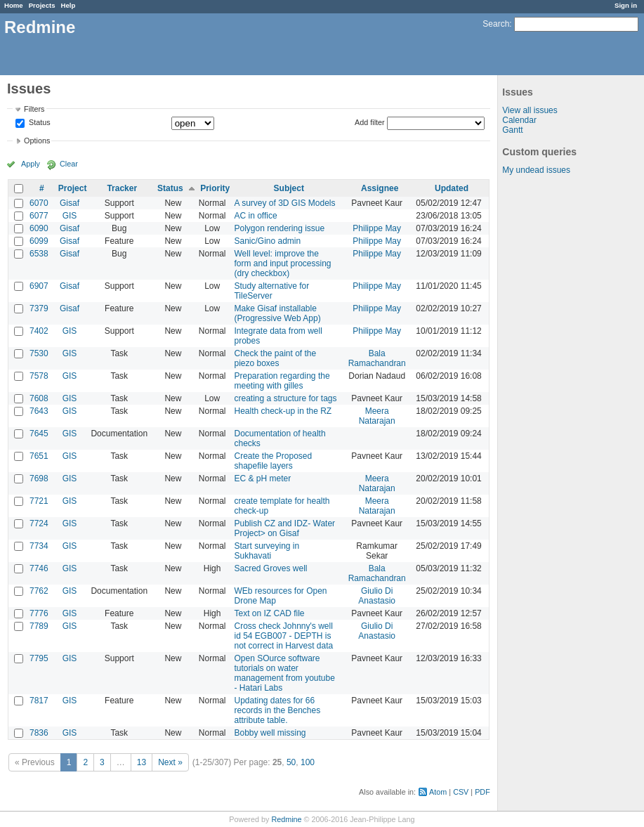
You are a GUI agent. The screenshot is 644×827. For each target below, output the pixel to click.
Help (68, 5)
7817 (39, 701)
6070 (39, 203)
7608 (39, 398)
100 (308, 762)
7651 (39, 456)
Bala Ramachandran (377, 358)
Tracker (122, 188)
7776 (39, 613)
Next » (170, 762)
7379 (39, 308)
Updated (452, 188)
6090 (39, 228)
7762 (39, 591)
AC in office (255, 216)
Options (37, 141)
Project (73, 188)
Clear (69, 164)
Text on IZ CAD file (269, 613)
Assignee (380, 188)
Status (39, 123)
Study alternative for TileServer (271, 291)
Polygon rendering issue (279, 228)
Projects (42, 5)
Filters (34, 109)
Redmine (286, 819)
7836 (39, 733)
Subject (289, 188)
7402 (39, 331)
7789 (39, 626)
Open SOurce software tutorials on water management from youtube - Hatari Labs (284, 673)
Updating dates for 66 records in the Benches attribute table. (277, 710)
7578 (39, 376)
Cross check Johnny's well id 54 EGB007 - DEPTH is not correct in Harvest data (283, 636)
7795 (39, 658)
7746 (39, 568)
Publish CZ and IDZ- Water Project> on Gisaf (284, 528)
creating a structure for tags (285, 398)
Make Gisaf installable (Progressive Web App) (277, 313)
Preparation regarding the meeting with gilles (282, 381)
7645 (39, 434)
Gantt (512, 130)
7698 (39, 478)
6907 (39, 286)
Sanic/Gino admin (267, 241)
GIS (70, 216)
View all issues (530, 110)
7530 (39, 353)
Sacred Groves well (270, 568)
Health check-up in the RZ (283, 411)
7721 (39, 501)
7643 (39, 411)
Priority (215, 188)
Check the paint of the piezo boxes (275, 358)
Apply (31, 164)
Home (14, 5)
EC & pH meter (262, 478)
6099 (39, 241)
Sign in (626, 5)
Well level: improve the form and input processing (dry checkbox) (282, 263)
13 (142, 762)
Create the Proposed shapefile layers (273, 461)
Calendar (519, 120)
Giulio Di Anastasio (377, 596)
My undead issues (536, 170)
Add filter (370, 122)
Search (496, 24)
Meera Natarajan (377, 416)
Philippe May (377, 228)
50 (291, 762)
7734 (39, 546)
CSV (461, 792)
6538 (39, 254)
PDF (482, 792)
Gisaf (70, 203)
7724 (39, 523)
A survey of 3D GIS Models (284, 203)
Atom (438, 792)
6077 (39, 216)
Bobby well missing (270, 733)
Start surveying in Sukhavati (267, 551)
